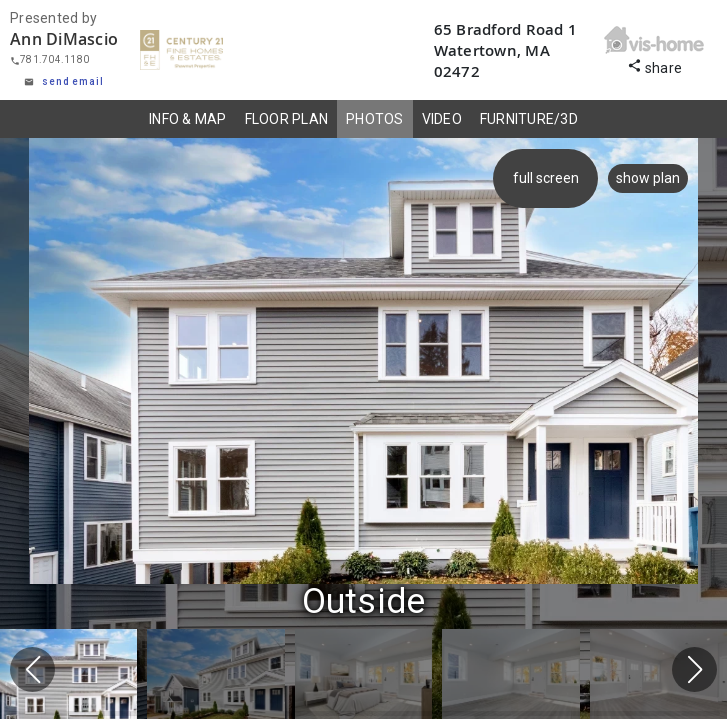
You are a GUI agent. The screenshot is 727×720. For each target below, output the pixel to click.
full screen (547, 178)
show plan (648, 178)
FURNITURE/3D (529, 119)
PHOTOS (375, 119)
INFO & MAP (188, 119)
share (655, 65)
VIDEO (442, 119)
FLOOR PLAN (287, 119)
